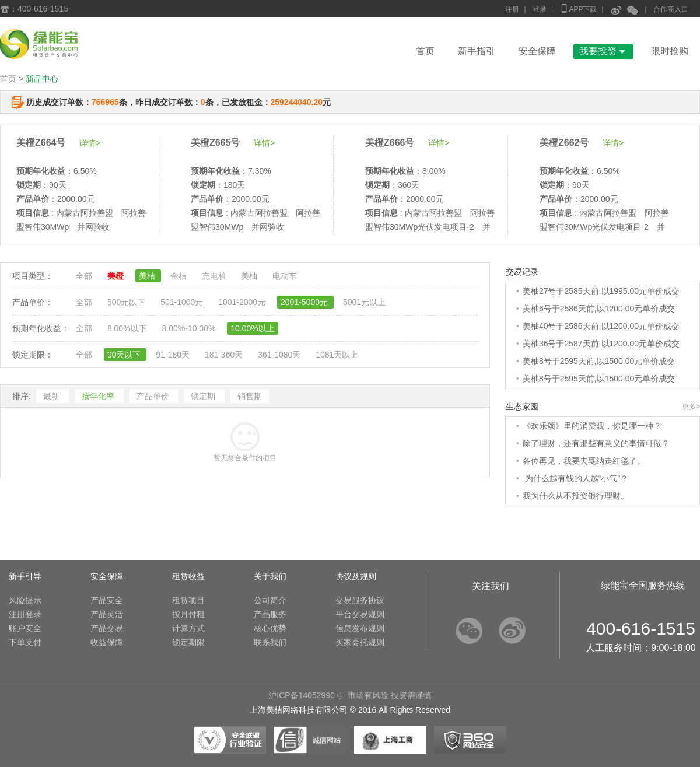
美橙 (117, 276)
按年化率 (99, 396)
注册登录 (25, 614)
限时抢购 (670, 51)
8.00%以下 (128, 328)
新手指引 (477, 51)
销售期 (250, 396)
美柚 (250, 276)
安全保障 (537, 51)
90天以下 (125, 355)
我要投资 (603, 51)
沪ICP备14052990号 (306, 695)
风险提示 (25, 600)
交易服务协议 (360, 600)
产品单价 (154, 396)
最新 (52, 396)
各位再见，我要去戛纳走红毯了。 (584, 461)
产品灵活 (107, 614)
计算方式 (188, 628)
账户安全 (25, 628)
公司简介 (270, 600)
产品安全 (107, 600)
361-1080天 (280, 355)
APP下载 (578, 8)
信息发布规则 (360, 628)
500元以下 (127, 302)
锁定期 (204, 396)
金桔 (180, 276)
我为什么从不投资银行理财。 (576, 496)
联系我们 (270, 642)
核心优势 (270, 628)
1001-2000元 (243, 302)
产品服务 (270, 614)
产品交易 (107, 628)
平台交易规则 (360, 614)
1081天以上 (337, 355)
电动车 (285, 276)
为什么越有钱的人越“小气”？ (575, 478)
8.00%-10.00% (190, 328)
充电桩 (215, 276)
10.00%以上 (252, 328)
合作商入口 (671, 9)
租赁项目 (188, 600)
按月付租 (188, 614)
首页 (425, 51)
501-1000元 (183, 302)
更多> (691, 407)
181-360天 (225, 355)
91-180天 (174, 355)
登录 (540, 9)
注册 (512, 9)
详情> (90, 143)
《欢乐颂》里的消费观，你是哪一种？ (592, 426)
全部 (85, 276)
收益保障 (107, 642)
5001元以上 (364, 302)
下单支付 (25, 642)
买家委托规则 (360, 642)
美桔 (148, 276)
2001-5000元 (305, 302)
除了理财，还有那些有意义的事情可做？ (596, 443)
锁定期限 (188, 642)
